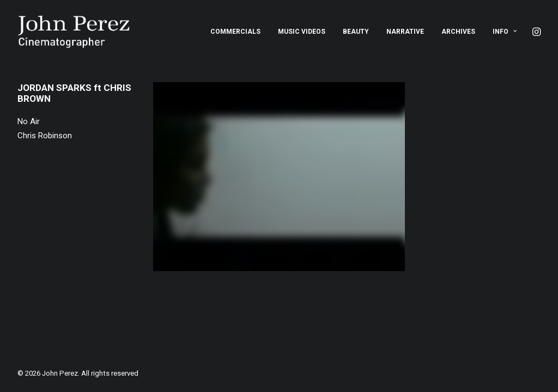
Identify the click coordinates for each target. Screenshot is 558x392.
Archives (458, 32)
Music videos (302, 32)
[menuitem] (235, 32)
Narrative (405, 32)
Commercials (235, 32)
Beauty (356, 32)
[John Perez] (74, 32)
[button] (536, 32)
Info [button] (505, 32)
